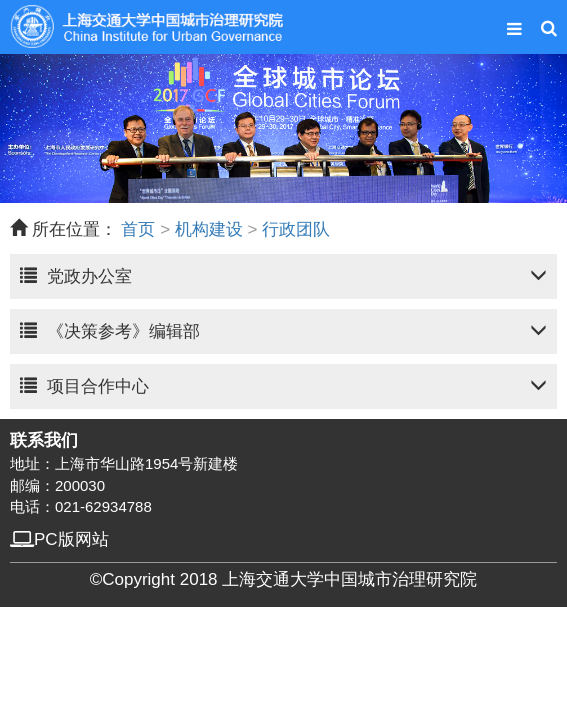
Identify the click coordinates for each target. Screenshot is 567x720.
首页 (138, 230)
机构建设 (209, 230)
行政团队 (296, 230)
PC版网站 (59, 539)
